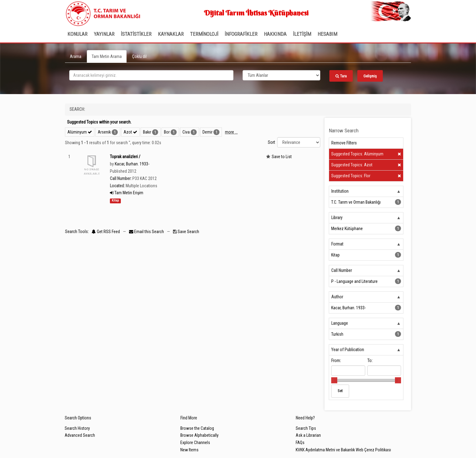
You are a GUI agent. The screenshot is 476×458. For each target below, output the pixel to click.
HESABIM (327, 34)
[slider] (334, 380)
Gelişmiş (370, 76)
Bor (167, 132)
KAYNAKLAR (171, 34)
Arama (76, 56)
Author (337, 297)
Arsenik (104, 132)
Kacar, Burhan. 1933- (132, 164)
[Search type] (281, 75)
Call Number (342, 270)
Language (340, 323)
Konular (77, 34)
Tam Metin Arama (107, 56)
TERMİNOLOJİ (204, 34)
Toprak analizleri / (125, 157)
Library (337, 218)
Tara (341, 76)
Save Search (186, 232)
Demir (207, 132)
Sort (271, 142)
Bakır (147, 132)
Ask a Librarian (308, 435)
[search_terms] (151, 75)
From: (336, 361)
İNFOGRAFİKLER (241, 34)
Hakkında (275, 34)
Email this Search (147, 232)
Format (337, 244)
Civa (186, 132)
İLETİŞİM (302, 34)
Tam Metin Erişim (127, 193)
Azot (130, 132)
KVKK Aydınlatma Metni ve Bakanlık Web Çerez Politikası (343, 450)
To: (370, 361)
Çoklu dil (139, 56)
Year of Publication (348, 350)
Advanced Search (80, 435)
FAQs (300, 443)
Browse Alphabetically (199, 435)
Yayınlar (104, 34)
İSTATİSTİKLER (136, 34)
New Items (189, 450)
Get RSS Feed (106, 232)
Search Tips (306, 428)
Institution (340, 191)
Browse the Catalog (197, 428)
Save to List (282, 157)
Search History (77, 428)
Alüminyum (80, 132)
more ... (231, 132)
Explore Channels (195, 443)
